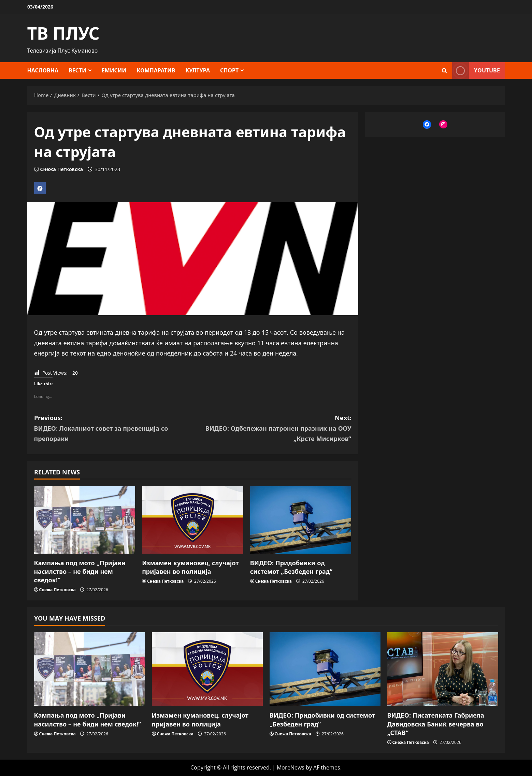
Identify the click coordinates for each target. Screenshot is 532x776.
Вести (77, 70)
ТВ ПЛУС (63, 33)
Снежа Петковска (62, 169)
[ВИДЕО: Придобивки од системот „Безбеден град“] (301, 520)
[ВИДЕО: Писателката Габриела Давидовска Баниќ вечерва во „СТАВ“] (443, 669)
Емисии (114, 70)
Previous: (113, 429)
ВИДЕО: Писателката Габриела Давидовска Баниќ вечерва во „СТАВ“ (436, 724)
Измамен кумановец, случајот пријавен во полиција (190, 567)
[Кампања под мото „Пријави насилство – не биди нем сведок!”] (85, 520)
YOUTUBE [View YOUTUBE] (476, 71)
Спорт (229, 70)
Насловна (43, 70)
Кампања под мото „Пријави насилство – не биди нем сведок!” (80, 571)
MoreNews (291, 767)
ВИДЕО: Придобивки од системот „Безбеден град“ (291, 567)
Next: (272, 429)
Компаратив (156, 70)
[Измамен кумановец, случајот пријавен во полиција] (193, 520)
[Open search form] (444, 71)
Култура (198, 70)
